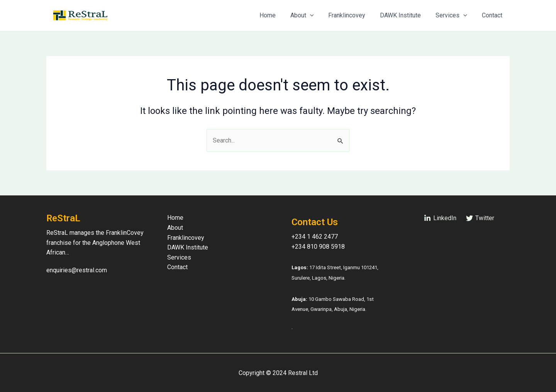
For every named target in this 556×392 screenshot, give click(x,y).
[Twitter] (480, 218)
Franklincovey (355, 15)
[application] (320, 15)
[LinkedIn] (440, 218)
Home (280, 15)
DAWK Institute (406, 15)
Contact (493, 15)
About (313, 15)
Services (455, 15)
